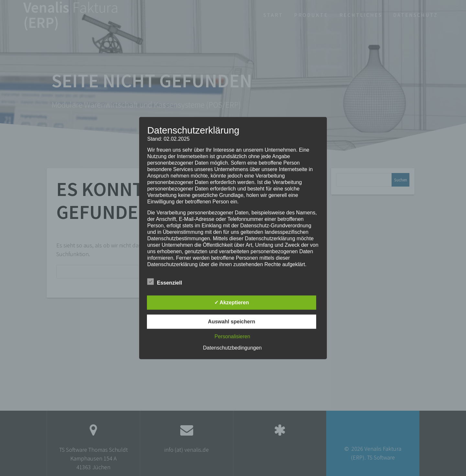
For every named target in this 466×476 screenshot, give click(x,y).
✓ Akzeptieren (232, 302)
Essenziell (165, 282)
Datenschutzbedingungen (232, 347)
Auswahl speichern (232, 321)
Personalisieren (232, 336)
